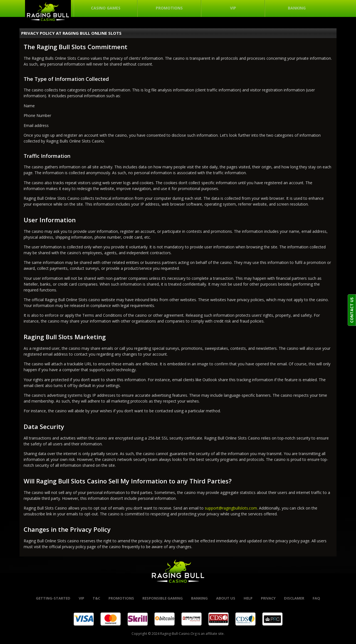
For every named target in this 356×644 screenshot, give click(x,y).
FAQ (316, 598)
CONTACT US (352, 310)
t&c (96, 598)
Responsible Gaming (163, 598)
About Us (226, 598)
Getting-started (53, 598)
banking (199, 598)
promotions (121, 598)
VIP (81, 598)
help (248, 598)
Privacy (268, 598)
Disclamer (294, 598)
